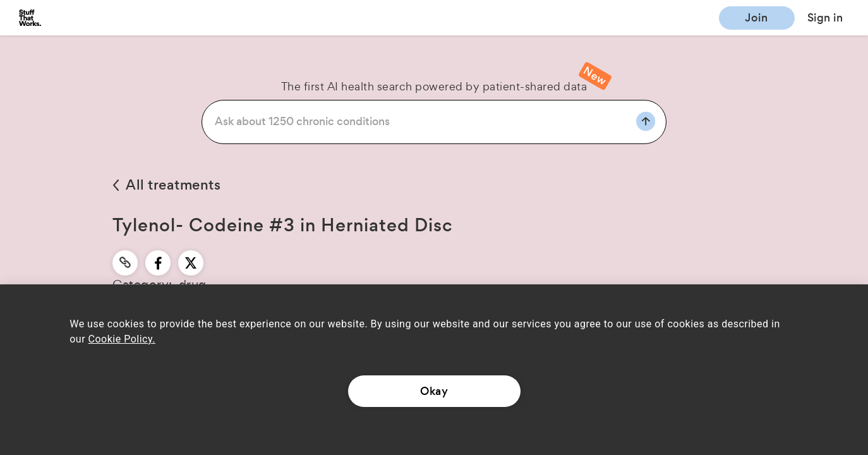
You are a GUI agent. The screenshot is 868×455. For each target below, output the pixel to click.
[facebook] (158, 263)
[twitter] (191, 263)
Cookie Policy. (122, 339)
